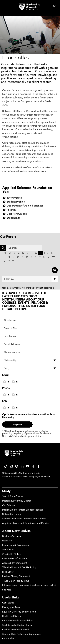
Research (7, 541)
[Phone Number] (30, 352)
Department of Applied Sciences (25, 206)
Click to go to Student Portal (17, 625)
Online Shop (9, 639)
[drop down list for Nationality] (30, 360)
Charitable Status (11, 554)
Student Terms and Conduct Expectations (24, 519)
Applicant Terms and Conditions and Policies (26, 523)
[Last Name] (30, 336)
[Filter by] (30, 279)
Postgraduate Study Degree (17, 501)
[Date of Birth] (30, 328)
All (5, 253)
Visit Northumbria (17, 214)
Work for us (8, 550)
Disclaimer (8, 572)
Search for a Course (13, 497)
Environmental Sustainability (17, 621)
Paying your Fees (11, 608)
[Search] (24, 248)
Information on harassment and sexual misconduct (29, 586)
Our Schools (9, 506)
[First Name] (30, 321)
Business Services (12, 536)
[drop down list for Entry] (30, 368)
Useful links (11, 598)
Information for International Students (22, 510)
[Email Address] (30, 344)
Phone (6, 388)
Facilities (12, 210)
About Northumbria (16, 531)
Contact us (8, 603)
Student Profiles (16, 202)
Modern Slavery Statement (16, 577)
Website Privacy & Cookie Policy (19, 568)
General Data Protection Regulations (22, 634)
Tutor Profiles (14, 198)
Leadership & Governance (16, 545)
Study (6, 491)
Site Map (7, 590)
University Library (12, 514)
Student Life (14, 218)
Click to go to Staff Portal (16, 630)
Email (5, 375)
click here (39, 436)
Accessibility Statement (15, 563)
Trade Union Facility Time (16, 581)
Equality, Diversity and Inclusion (19, 612)
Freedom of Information (15, 559)
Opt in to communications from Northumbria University (28, 416)
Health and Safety (12, 616)
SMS (5, 401)
